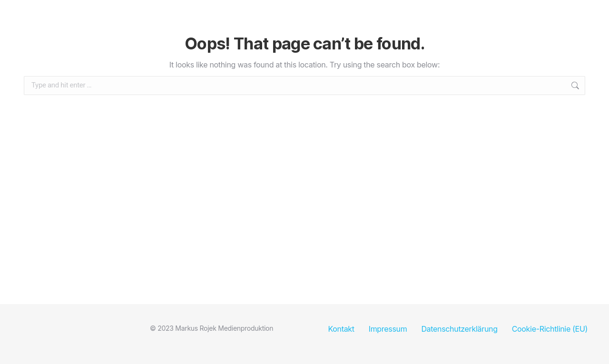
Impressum (388, 329)
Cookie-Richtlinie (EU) (550, 329)
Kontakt (341, 329)
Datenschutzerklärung (459, 329)
